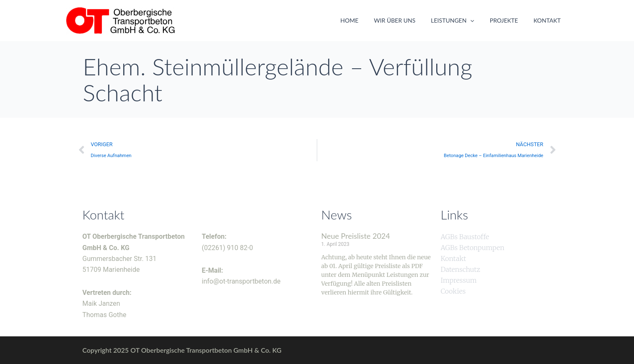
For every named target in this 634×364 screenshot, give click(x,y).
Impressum (459, 280)
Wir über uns (408, 20)
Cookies (453, 291)
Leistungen (462, 21)
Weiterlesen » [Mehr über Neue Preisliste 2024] (336, 303)
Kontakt (549, 20)
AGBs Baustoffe (465, 237)
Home (366, 20)
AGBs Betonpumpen (473, 248)
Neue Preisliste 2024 (356, 236)
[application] (480, 21)
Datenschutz (461, 269)
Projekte (509, 20)
